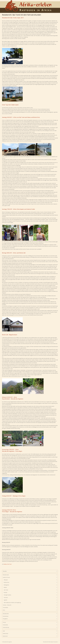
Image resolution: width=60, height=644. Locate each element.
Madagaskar (6, 585)
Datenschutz (6, 633)
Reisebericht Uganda (7, 642)
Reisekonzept (6, 575)
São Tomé (6, 590)
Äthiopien (6, 580)
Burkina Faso (7, 582)
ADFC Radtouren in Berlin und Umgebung (12, 603)
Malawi (5, 587)
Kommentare (6, 616)
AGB (4, 631)
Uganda (5, 600)
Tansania (6, 597)
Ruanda (5, 592)
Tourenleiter (5, 608)
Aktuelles (5, 571)
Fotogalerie (5, 619)
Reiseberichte (6, 614)
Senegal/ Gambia (7, 595)
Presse (4, 622)
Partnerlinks (5, 625)
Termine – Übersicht (7, 605)
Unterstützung (6, 627)
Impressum (5, 636)
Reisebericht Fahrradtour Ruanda (51, 642)
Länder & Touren (6, 577)
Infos (4, 610)
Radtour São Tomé (8, 564)
